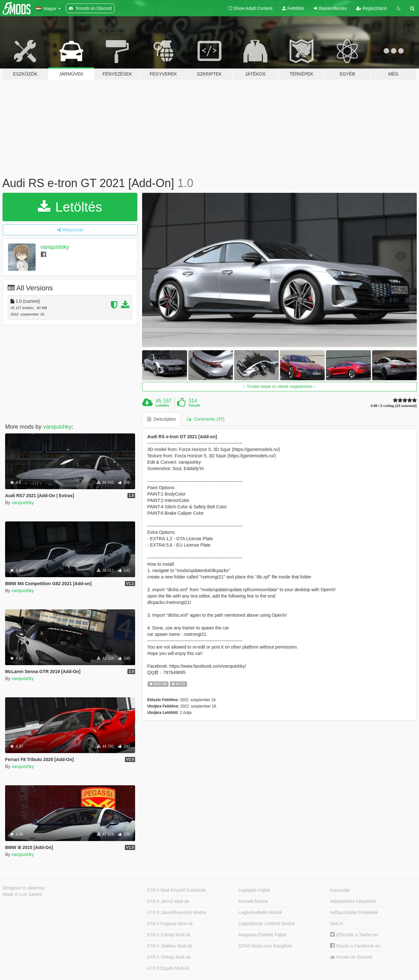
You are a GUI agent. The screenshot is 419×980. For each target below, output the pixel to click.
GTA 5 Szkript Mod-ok (169, 935)
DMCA (337, 924)
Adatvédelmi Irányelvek (353, 901)
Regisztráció (372, 8)
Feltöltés (293, 8)
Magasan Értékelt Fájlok (263, 935)
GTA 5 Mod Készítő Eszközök (176, 890)
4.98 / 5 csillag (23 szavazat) (394, 406)
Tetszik (194, 405)
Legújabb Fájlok (254, 890)
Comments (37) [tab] (206, 419)
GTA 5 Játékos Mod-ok (169, 946)
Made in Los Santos (22, 894)
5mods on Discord (351, 957)
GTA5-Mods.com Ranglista (265, 946)
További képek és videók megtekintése (279, 387)
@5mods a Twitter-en (354, 935)
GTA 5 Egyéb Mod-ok (168, 968)
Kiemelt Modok (253, 901)
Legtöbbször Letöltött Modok (267, 924)
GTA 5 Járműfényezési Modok (177, 912)
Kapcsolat (340, 890)
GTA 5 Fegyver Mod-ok (170, 924)
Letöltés (70, 207)
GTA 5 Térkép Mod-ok (169, 957)
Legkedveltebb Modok (260, 912)
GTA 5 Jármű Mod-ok (168, 901)
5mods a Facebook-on (355, 946)
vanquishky (55, 247)
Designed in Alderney (24, 888)
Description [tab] (162, 419)
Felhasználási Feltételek (354, 912)
